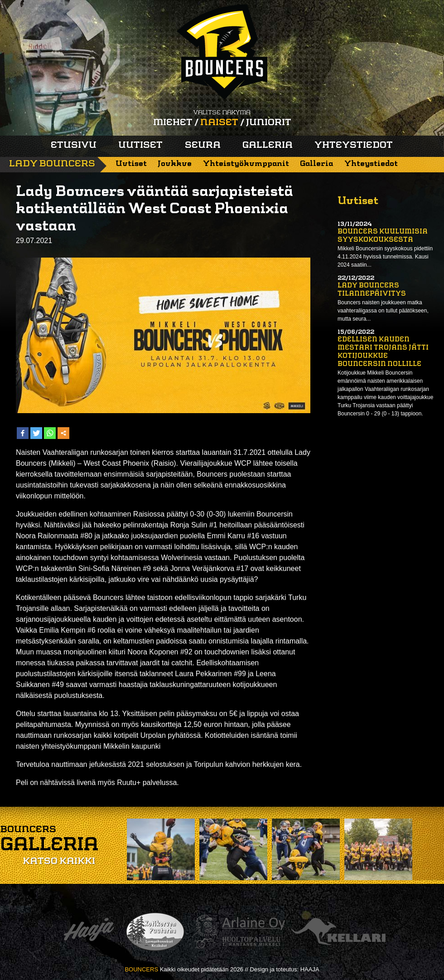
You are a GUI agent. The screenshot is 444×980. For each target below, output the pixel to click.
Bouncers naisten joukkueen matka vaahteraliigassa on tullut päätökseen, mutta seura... (383, 311)
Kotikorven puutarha (155, 932)
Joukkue (175, 164)
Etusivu (74, 146)
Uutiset (140, 146)
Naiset (219, 123)
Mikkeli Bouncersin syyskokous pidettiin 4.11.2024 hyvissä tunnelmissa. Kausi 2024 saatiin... (385, 257)
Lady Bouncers (52, 164)
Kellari (338, 932)
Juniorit (269, 123)
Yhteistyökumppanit (246, 164)
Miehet (173, 123)
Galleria (268, 146)
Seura (203, 146)
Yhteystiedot (354, 146)
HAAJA (310, 969)
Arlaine (238, 932)
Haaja (89, 932)
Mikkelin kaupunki (132, 746)
